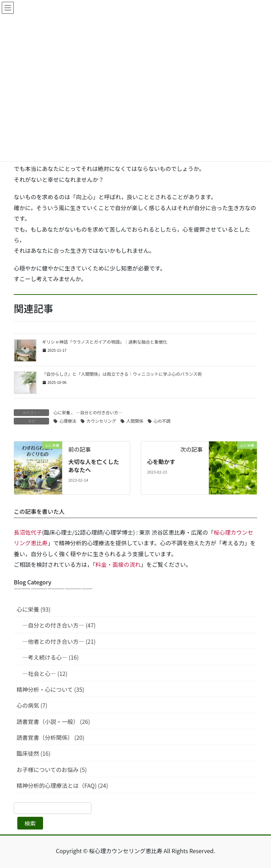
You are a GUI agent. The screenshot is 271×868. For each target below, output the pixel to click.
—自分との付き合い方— (99, 412)
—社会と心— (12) (45, 673)
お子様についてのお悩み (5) (52, 769)
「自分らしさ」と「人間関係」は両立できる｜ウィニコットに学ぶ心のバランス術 (122, 374)
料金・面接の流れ (118, 564)
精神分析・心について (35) (50, 689)
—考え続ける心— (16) (50, 657)
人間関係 (135, 421)
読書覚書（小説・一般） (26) (53, 721)
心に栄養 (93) (34, 609)
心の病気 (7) (32, 705)
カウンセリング (101, 421)
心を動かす (161, 462)
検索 (30, 823)
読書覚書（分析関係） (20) (50, 737)
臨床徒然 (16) (34, 753)
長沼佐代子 (28, 532)
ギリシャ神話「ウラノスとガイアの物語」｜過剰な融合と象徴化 (105, 342)
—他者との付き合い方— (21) (59, 641)
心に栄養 (62, 412)
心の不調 (162, 421)
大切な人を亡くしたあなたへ (94, 465)
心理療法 (68, 421)
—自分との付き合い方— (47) (59, 625)
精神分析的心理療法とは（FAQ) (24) (62, 785)
